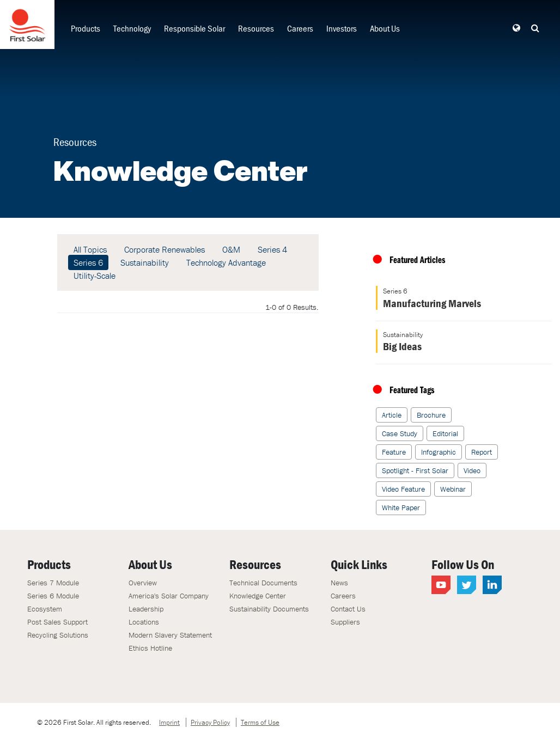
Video (472, 470)
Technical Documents (263, 583)
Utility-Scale (95, 276)
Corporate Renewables (165, 249)
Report (482, 452)
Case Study (400, 433)
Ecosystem (45, 609)
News (339, 583)
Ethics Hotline (150, 648)
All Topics (90, 249)
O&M (231, 249)
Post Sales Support (57, 622)
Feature (394, 452)
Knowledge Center (258, 596)
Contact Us (348, 609)
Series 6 (88, 262)
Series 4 (272, 249)
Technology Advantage (226, 262)
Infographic (439, 452)
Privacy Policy (210, 722)
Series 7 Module (53, 583)
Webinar (453, 489)
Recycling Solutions (58, 635)
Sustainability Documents (269, 609)
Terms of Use (260, 722)
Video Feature (403, 489)
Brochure (431, 415)
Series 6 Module (53, 596)
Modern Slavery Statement (170, 635)
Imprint (169, 722)
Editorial (445, 433)
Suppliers (345, 622)
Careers (300, 28)
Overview (143, 583)
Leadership (146, 609)
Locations (144, 622)
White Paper (401, 507)
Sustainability (145, 262)
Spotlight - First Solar (415, 470)
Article (392, 415)
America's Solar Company (169, 596)
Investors (342, 28)
